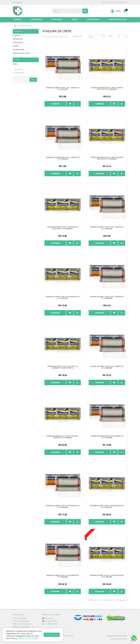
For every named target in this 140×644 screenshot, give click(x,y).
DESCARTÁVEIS (18, 39)
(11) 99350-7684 (108, 2)
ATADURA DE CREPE (25, 26)
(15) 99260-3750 (121, 2)
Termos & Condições (21, 627)
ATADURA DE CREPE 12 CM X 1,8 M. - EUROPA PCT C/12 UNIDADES (107, 297)
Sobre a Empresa (19, 618)
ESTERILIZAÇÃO (18, 43)
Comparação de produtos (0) (55, 36)
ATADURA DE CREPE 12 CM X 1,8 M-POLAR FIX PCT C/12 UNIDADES (63, 297)
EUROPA (19, 70)
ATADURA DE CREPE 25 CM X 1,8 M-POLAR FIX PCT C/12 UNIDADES (107, 576)
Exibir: (111, 36)
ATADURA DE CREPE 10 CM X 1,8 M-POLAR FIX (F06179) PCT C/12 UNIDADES (63, 228)
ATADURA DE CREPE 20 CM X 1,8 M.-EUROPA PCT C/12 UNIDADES (107, 437)
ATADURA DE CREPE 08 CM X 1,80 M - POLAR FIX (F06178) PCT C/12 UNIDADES (107, 158)
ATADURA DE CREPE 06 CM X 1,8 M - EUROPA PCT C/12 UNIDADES (63, 88)
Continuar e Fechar (52, 635)
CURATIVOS (17, 35)
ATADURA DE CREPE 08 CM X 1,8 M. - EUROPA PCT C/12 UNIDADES (63, 158)
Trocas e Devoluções (21, 621)
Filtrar (33, 80)
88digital (124, 639)
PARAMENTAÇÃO (19, 50)
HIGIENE (16, 46)
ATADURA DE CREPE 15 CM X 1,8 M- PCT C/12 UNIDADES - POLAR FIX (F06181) (63, 367)
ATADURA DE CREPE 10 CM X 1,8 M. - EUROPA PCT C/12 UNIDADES (107, 228)
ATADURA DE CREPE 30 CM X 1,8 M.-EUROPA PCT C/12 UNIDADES (63, 576)
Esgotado (100, 591)
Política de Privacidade (22, 624)
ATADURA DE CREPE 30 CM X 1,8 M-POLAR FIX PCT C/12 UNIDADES (107, 506)
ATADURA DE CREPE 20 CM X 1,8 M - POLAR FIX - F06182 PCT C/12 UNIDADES (63, 437)
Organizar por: (78, 36)
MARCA (15, 64)
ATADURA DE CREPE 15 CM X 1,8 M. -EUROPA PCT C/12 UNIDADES (107, 367)
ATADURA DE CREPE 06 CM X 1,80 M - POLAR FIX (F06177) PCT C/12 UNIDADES (107, 88)
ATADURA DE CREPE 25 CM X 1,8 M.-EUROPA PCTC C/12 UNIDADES (63, 506)
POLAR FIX (19, 73)
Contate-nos (48, 618)
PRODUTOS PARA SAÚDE (21, 53)
